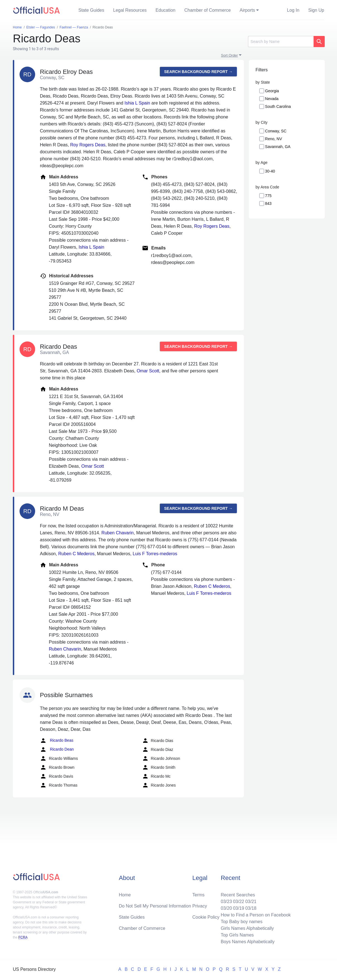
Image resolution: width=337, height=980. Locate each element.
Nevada (272, 99)
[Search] (281, 42)
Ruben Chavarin (118, 533)
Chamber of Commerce (208, 10)
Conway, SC (276, 131)
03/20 (226, 908)
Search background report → (198, 72)
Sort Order (229, 55)
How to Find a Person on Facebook (256, 915)
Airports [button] (247, 10)
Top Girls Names (237, 935)
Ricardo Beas (57, 741)
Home (125, 895)
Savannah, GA (278, 147)
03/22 (239, 902)
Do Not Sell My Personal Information (155, 906)
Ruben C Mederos (76, 554)
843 (268, 203)
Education (166, 10)
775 (268, 196)
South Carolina (278, 106)
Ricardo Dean (57, 749)
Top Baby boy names (241, 922)
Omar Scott (148, 371)
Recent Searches (238, 895)
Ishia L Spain (137, 103)
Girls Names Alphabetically (247, 928)
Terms (199, 895)
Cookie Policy (206, 917)
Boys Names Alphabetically (248, 942)
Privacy (200, 906)
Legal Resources (130, 10)
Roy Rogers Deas (88, 145)
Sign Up (316, 10)
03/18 (251, 908)
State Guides (91, 10)
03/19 (239, 908)
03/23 (226, 902)
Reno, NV (274, 139)
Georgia (272, 91)
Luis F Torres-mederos (155, 554)
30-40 (270, 171)
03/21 (251, 902)
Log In (293, 10)
